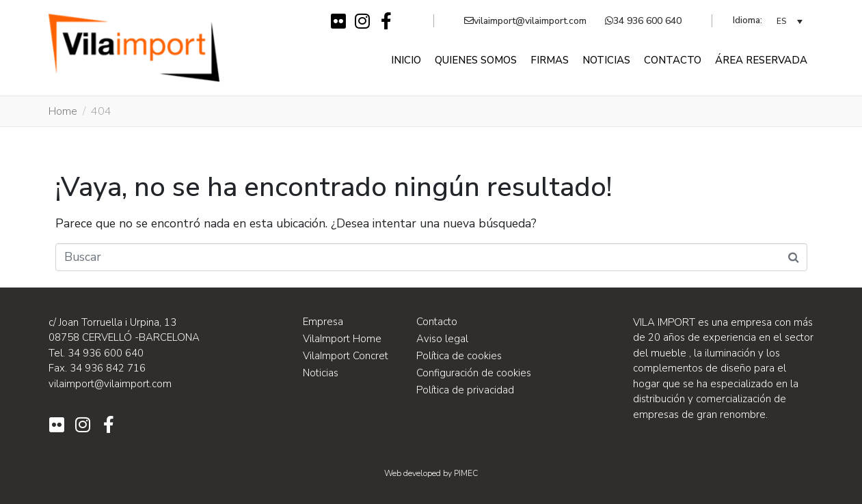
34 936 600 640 (643, 21)
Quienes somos (476, 60)
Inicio (406, 60)
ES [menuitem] (781, 22)
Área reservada (761, 60)
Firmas (550, 60)
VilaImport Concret (346, 356)
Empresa (323, 322)
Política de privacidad (465, 390)
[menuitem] (790, 21)
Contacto (673, 60)
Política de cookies (459, 356)
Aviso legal (442, 339)
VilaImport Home (342, 339)
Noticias (606, 60)
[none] (790, 21)
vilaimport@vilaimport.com (525, 21)
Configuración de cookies (474, 373)
